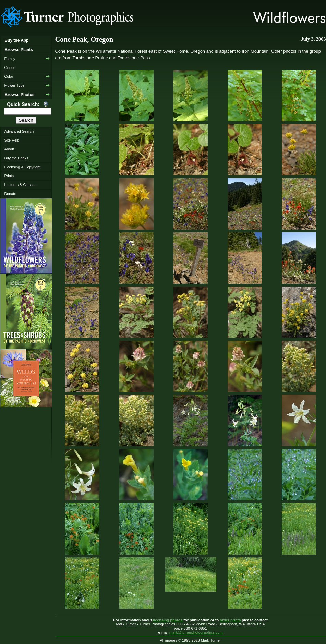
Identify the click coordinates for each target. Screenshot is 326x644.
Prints (9, 176)
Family (10, 59)
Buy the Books (16, 158)
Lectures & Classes (20, 185)
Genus (10, 68)
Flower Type (14, 85)
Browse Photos (19, 95)
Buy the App (16, 40)
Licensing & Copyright (22, 167)
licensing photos (168, 620)
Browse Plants (19, 50)
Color (9, 76)
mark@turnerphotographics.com (196, 632)
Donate (10, 194)
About (9, 149)
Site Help (12, 140)
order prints (230, 620)
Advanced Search (19, 131)
